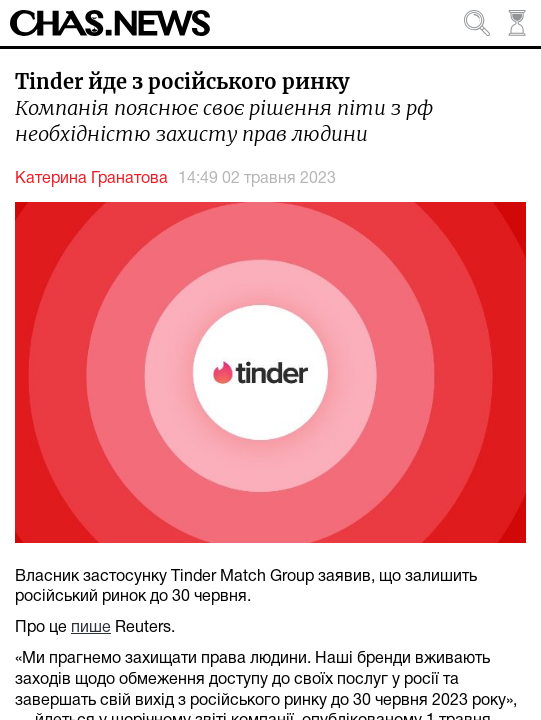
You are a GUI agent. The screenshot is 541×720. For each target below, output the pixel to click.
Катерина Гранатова (91, 179)
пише (91, 628)
